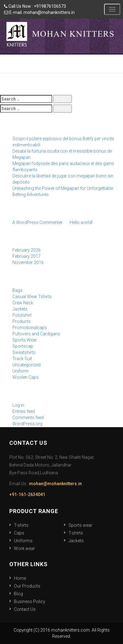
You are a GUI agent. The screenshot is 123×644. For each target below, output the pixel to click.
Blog (18, 594)
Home (20, 578)
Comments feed (28, 418)
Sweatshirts (24, 352)
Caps (19, 533)
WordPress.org (27, 424)
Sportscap (23, 346)
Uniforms (23, 541)
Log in (18, 405)
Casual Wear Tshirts (32, 297)
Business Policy (30, 602)
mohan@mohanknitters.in (55, 484)
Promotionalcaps (30, 328)
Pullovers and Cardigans (36, 334)
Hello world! (81, 222)
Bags (18, 290)
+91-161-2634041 (27, 494)
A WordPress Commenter (37, 222)
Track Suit (22, 359)
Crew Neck (23, 303)
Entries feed (24, 411)
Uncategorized (26, 365)
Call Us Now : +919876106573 (35, 6)
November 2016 (28, 262)
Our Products (27, 586)
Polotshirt (22, 315)
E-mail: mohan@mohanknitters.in (39, 12)
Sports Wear (25, 340)
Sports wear (80, 525)
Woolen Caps (26, 377)
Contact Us (25, 609)
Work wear (24, 548)
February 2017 (26, 256)
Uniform (20, 371)
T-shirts (21, 525)
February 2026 (26, 250)
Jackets (20, 309)
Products (22, 321)
